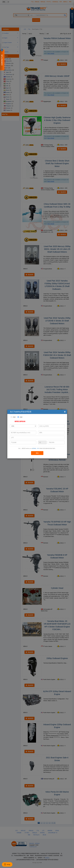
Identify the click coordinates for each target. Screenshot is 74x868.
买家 (14, 417)
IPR (38, 448)
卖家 (21, 417)
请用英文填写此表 (20, 421)
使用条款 (34, 448)
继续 (37, 453)
